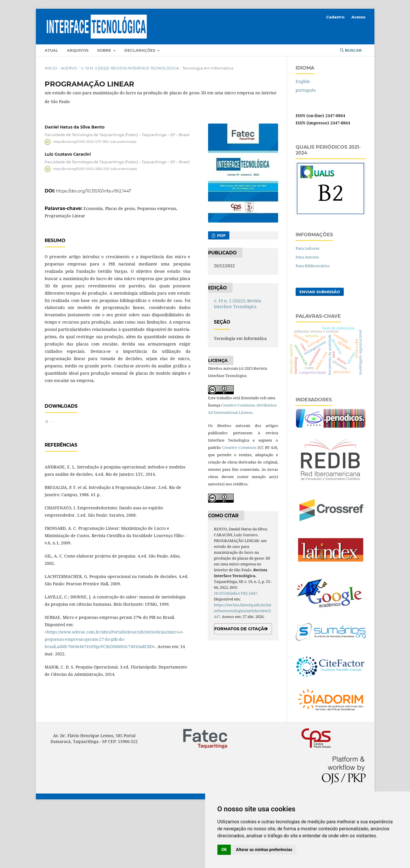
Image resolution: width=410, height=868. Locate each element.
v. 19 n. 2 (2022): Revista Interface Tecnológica (130, 68)
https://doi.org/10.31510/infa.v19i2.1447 (94, 191)
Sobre (105, 50)
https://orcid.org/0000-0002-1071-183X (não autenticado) (95, 142)
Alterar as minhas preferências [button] (264, 850)
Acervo (69, 68)
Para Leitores (308, 248)
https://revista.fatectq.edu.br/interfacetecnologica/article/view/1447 (243, 611)
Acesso (358, 17)
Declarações (140, 50)
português (306, 90)
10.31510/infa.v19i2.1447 (235, 593)
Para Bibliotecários (313, 266)
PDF (221, 235)
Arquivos (78, 50)
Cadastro (335, 17)
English (303, 81)
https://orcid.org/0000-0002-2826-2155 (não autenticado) (95, 169)
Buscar (351, 50)
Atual (51, 50)
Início (51, 68)
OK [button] (224, 850)
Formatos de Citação (241, 629)
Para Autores (307, 257)
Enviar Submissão (320, 292)
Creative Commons (239, 447)
